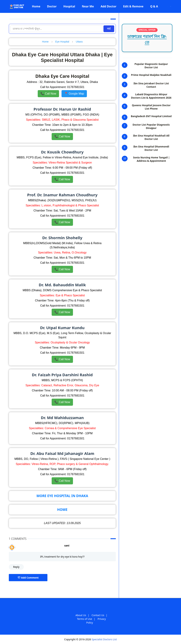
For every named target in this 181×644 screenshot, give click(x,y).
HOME (62, 510)
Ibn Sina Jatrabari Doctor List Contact (151, 85)
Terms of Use (85, 619)
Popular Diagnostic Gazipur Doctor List (151, 66)
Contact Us (98, 615)
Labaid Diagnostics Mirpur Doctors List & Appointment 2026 (151, 96)
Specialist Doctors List (104, 639)
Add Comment (28, 578)
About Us (81, 615)
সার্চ (109, 29)
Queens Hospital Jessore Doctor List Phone (151, 107)
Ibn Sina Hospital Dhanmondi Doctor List (151, 148)
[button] (36, 6)
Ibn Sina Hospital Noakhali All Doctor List (151, 137)
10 (125, 158)
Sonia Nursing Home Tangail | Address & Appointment (151, 159)
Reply (16, 567)
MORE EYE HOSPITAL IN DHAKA (62, 496)
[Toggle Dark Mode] (167, 6)
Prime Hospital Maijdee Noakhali (151, 75)
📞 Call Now (48, 94)
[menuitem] (36, 6)
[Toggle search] (171, 6)
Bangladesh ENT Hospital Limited (151, 116)
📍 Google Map (74, 94)
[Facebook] (163, 6)
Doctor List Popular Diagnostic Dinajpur (151, 126)
